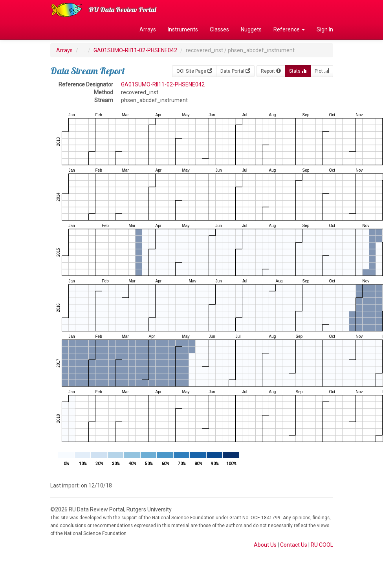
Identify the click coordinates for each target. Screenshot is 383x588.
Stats (298, 71)
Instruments (183, 29)
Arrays (148, 29)
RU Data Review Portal (123, 10)
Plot (322, 71)
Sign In (325, 29)
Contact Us (294, 545)
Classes (219, 29)
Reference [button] (289, 29)
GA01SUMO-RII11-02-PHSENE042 (135, 50)
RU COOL (322, 545)
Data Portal (235, 71)
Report (271, 71)
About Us (265, 545)
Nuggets (251, 29)
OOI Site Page (194, 71)
